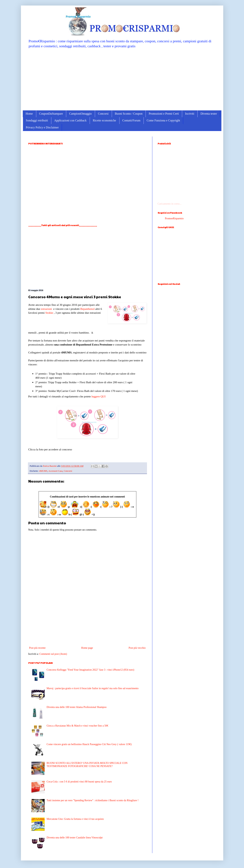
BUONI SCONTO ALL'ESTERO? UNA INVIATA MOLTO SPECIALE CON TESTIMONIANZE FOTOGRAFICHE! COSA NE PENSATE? (87, 765)
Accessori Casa (55, 471)
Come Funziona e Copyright (163, 120)
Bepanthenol (87, 309)
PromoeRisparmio (174, 218)
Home (29, 114)
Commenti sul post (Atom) (53, 654)
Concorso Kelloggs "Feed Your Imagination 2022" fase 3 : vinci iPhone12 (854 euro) (90, 670)
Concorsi (103, 114)
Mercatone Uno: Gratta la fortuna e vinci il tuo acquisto (75, 819)
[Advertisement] (122, 79)
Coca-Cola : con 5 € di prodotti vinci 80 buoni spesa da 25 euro (79, 782)
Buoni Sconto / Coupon (129, 114)
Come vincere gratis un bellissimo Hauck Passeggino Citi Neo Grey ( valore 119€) (89, 744)
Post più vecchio (137, 648)
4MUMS (43, 471)
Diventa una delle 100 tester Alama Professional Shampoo (77, 707)
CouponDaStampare (51, 114)
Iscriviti (190, 114)
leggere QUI (99, 396)
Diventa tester (209, 114)
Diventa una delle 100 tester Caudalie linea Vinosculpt (75, 838)
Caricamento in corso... (170, 204)
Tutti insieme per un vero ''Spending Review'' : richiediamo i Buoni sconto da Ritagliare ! (93, 800)
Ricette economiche (104, 120)
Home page (87, 648)
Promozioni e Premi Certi (164, 114)
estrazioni (46, 309)
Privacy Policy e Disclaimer (42, 127)
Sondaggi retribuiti (37, 120)
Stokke (49, 313)
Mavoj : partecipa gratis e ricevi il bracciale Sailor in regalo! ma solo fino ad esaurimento (93, 688)
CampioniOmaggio (80, 114)
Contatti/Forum (131, 120)
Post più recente (37, 648)
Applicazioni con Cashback (70, 120)
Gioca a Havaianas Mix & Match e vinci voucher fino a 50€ (78, 726)
